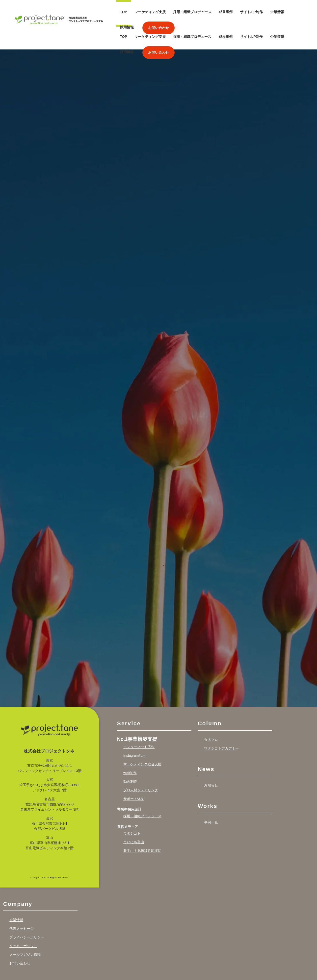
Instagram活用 (134, 731)
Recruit (15, 959)
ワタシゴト (132, 809)
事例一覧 (211, 798)
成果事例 (226, 12)
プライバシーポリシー (27, 912)
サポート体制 (134, 774)
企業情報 (277, 12)
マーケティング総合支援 (142, 739)
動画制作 (130, 757)
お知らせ (211, 760)
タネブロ (211, 715)
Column (210, 699)
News (206, 744)
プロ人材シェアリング (141, 765)
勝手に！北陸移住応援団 (142, 826)
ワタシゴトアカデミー (221, 724)
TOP (123, 12)
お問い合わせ (158, 28)
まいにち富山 (134, 817)
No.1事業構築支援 (137, 714)
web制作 (130, 748)
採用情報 (127, 27)
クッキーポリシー (23, 921)
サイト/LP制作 (251, 12)
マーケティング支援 (150, 12)
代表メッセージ (22, 904)
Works (207, 781)
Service (129, 699)
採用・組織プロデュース (192, 12)
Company (18, 879)
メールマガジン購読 (25, 930)
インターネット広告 (139, 722)
